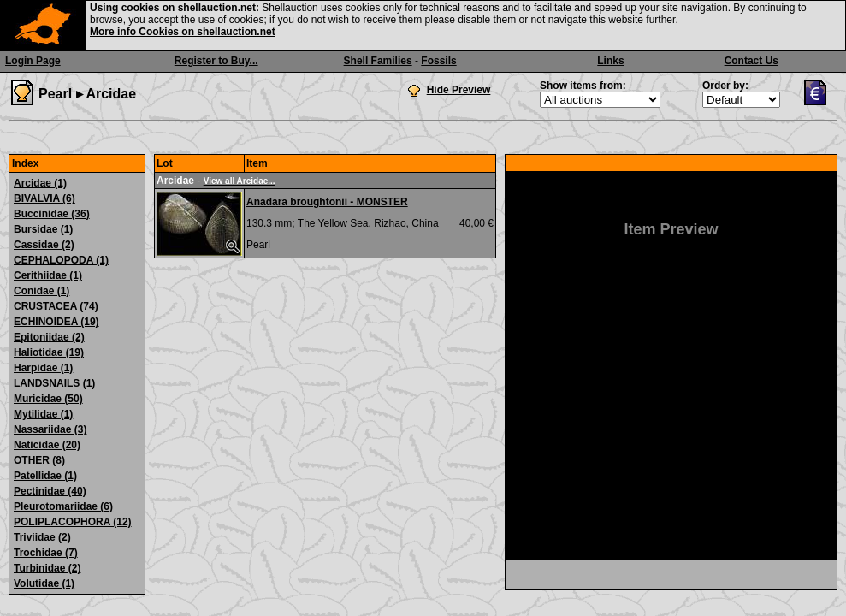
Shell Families (378, 61)
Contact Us (751, 61)
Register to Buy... (216, 61)
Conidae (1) (41, 291)
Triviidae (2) (42, 537)
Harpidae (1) (43, 368)
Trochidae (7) (46, 553)
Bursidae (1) (43, 229)
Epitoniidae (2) (49, 337)
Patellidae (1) (45, 476)
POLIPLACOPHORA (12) (73, 522)
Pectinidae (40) (50, 491)
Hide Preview (459, 90)
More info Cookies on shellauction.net (183, 32)
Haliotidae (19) (49, 352)
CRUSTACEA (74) (56, 306)
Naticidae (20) (47, 445)
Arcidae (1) (40, 183)
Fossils (438, 61)
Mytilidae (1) (43, 414)
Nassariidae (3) (50, 429)
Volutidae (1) (44, 583)
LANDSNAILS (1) (54, 383)
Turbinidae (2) (47, 568)
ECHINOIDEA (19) (56, 322)
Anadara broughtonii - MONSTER (327, 202)
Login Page (33, 61)
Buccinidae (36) (52, 214)
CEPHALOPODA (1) (61, 260)
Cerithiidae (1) (48, 275)
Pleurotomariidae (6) (63, 506)
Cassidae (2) (44, 245)
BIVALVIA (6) (44, 198)
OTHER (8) (39, 460)
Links (610, 61)
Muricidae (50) (48, 399)
